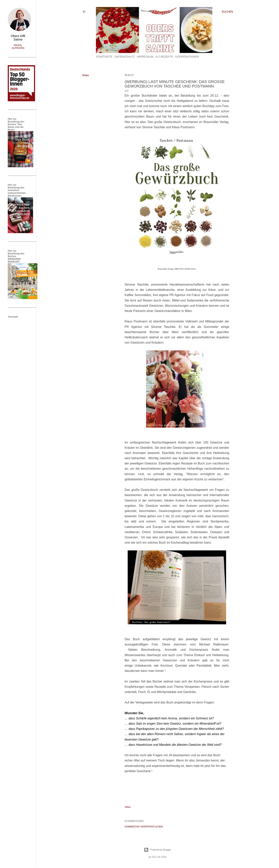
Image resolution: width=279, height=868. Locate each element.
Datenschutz (125, 57)
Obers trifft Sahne (18, 38)
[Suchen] (227, 12)
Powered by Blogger (158, 850)
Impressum (145, 57)
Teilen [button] (86, 75)
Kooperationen (187, 57)
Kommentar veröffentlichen (144, 827)
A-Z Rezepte (164, 57)
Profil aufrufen (18, 47)
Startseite (104, 57)
